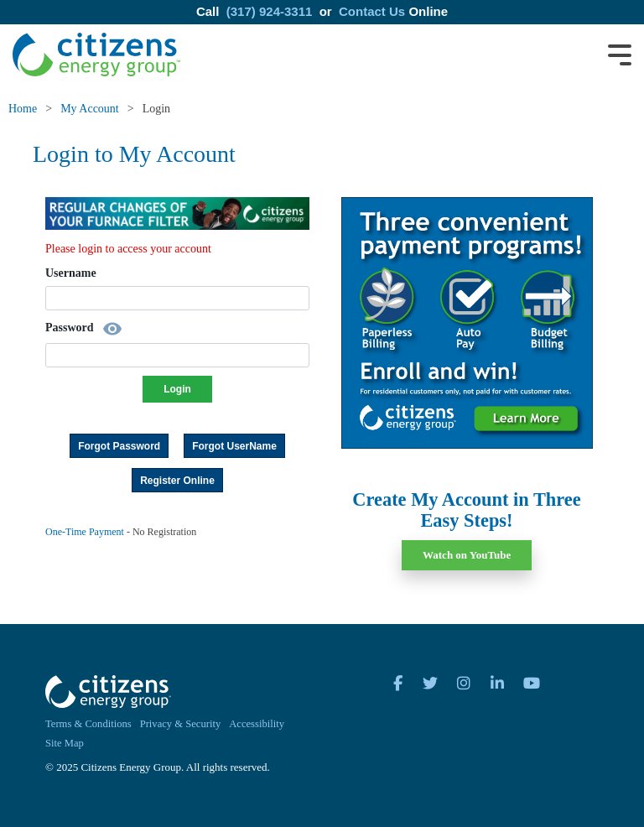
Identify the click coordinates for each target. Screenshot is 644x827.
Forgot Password (119, 446)
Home (23, 109)
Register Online (177, 481)
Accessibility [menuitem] (257, 724)
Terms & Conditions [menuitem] (88, 724)
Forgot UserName (234, 446)
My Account (90, 109)
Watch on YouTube (467, 555)
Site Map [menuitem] (65, 743)
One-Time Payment (85, 532)
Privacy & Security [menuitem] (181, 724)
